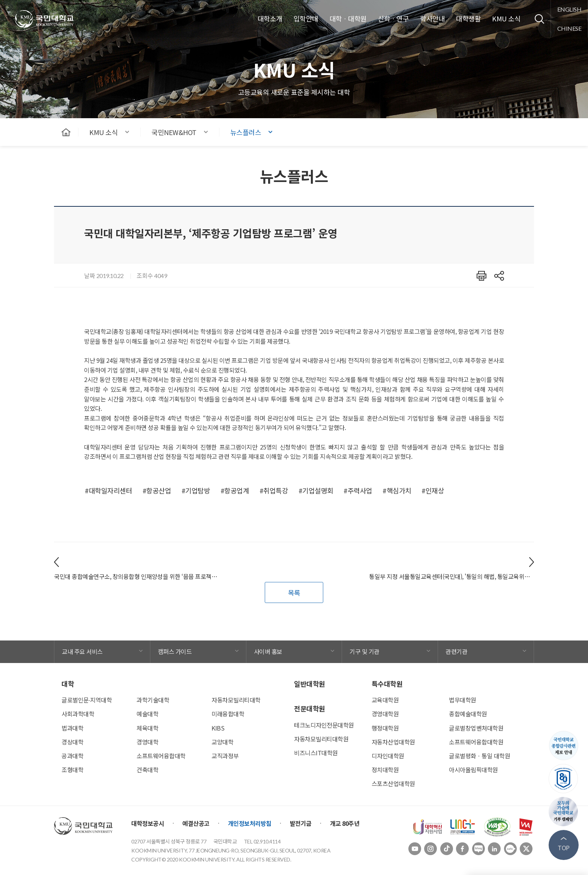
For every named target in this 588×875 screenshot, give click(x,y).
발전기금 (301, 823)
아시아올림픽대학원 (473, 770)
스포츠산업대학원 (393, 783)
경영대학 (147, 742)
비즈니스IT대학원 (316, 753)
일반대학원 (310, 684)
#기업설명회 (316, 490)
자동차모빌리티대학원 (321, 739)
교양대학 (222, 742)
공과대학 (72, 756)
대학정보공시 (148, 823)
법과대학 (72, 728)
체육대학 (147, 728)
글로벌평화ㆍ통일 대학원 (479, 756)
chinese (569, 28)
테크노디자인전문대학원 (324, 725)
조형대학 (72, 770)
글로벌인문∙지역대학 (87, 700)
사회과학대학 (78, 714)
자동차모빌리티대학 (236, 700)
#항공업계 (235, 490)
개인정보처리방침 (250, 823)
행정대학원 (385, 728)
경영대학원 (385, 714)
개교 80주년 (345, 823)
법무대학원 (463, 700)
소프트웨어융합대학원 (476, 742)
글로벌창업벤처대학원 (476, 728)
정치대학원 (385, 770)
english (569, 9)
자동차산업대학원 (393, 742)
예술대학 (147, 714)
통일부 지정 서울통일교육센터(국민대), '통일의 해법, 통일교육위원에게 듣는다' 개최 (451, 576)
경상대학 (72, 742)
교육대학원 (385, 700)
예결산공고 (196, 823)
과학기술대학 (153, 700)
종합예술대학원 (468, 714)
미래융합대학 (228, 714)
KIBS (218, 728)
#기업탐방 (196, 490)
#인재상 (433, 490)
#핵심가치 (397, 490)
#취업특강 (274, 490)
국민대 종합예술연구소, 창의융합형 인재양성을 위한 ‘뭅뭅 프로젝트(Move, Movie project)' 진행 (136, 576)
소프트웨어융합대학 (161, 756)
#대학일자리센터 (108, 490)
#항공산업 (157, 490)
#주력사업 (358, 490)
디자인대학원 (388, 756)
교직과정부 (225, 756)
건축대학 (147, 770)
